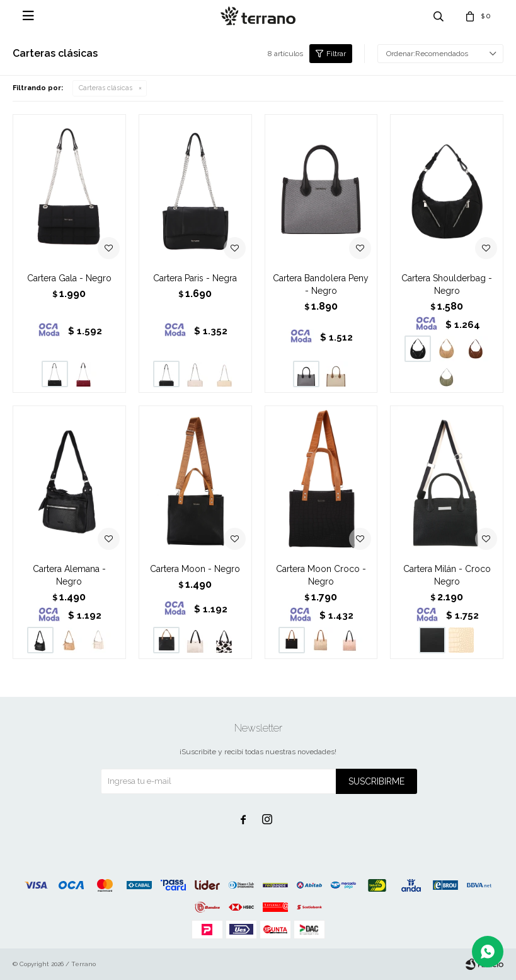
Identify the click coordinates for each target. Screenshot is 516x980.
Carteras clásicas (106, 88)
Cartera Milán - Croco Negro (447, 575)
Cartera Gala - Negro (69, 278)
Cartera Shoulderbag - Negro (447, 284)
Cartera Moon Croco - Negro (321, 575)
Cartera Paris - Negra (195, 278)
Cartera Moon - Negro (195, 569)
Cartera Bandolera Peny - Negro (321, 284)
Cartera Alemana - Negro (69, 575)
